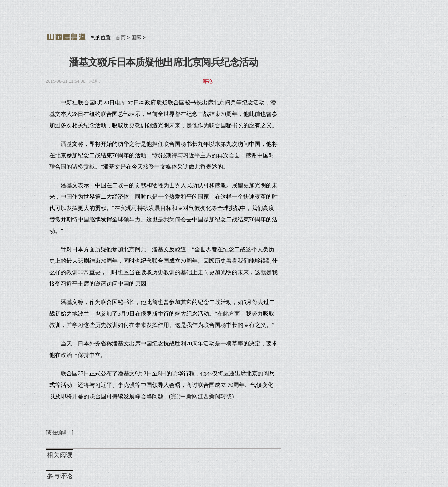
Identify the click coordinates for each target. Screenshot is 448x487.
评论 (208, 81)
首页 (121, 37)
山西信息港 (66, 37)
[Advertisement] (219, 20)
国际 (136, 37)
